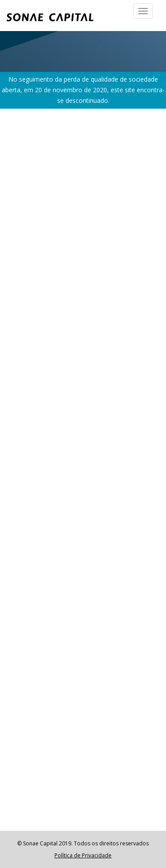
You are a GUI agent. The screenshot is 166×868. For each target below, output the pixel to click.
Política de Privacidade (83, 855)
